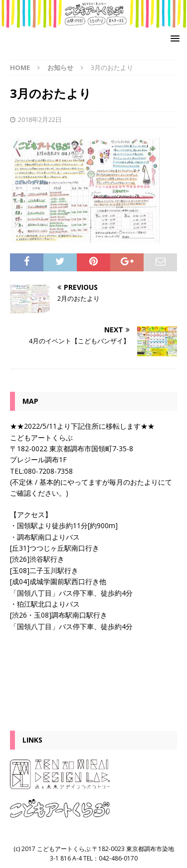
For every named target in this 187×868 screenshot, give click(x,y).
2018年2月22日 (40, 119)
